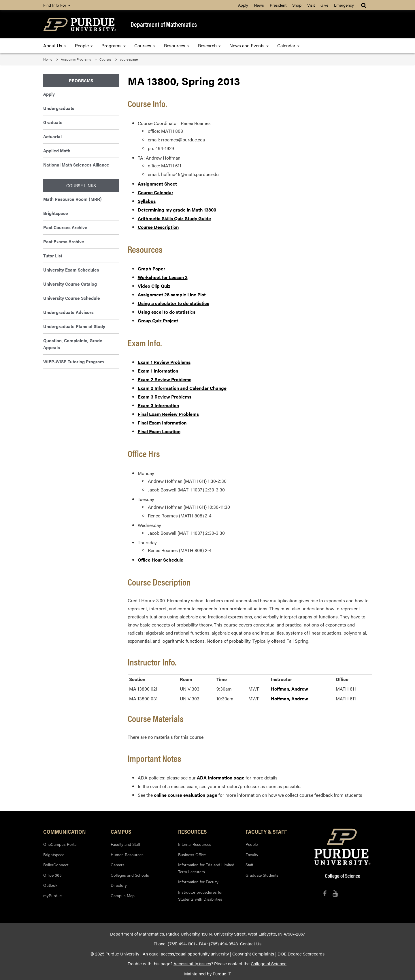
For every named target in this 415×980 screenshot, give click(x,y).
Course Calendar (155, 192)
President (278, 5)
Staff (249, 865)
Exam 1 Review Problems (164, 362)
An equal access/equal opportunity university (186, 954)
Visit (311, 5)
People (84, 45)
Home (48, 59)
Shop (297, 5)
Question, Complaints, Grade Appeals (73, 344)
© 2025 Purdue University (115, 954)
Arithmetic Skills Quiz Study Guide (174, 218)
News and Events (249, 45)
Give (324, 5)
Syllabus (147, 201)
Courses (145, 45)
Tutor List (53, 256)
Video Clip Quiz (154, 286)
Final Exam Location (159, 431)
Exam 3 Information (158, 405)
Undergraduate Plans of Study (74, 326)
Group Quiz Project (158, 320)
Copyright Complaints (253, 954)
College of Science (269, 964)
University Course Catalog (70, 284)
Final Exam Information (162, 423)
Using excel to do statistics (167, 312)
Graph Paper (151, 269)
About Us (55, 45)
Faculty (252, 854)
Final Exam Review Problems (168, 414)
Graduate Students (262, 875)
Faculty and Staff (125, 844)
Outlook (50, 885)
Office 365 (52, 875)
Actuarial (52, 136)
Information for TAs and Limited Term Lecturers (206, 868)
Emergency (344, 5)
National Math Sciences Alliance (76, 165)
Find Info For (57, 5)
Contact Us (251, 944)
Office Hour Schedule (161, 560)
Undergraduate (59, 108)
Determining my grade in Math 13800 (177, 210)
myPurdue (52, 895)
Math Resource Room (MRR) (72, 199)
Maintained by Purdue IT (207, 974)
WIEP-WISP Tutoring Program (74, 361)
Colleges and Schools (130, 875)
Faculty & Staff (266, 831)
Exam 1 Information (158, 371)
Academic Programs (76, 59)
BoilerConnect (56, 865)
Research (209, 45)
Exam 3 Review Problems (165, 397)
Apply (243, 5)
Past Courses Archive (65, 227)
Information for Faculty (198, 882)
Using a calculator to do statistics (173, 303)
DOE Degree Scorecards (301, 954)
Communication (65, 831)
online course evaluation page (186, 795)
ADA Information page (221, 778)
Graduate (53, 122)
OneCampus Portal (60, 844)
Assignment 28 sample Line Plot (172, 294)
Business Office (192, 854)
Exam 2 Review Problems (165, 379)
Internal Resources (195, 844)
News (259, 5)
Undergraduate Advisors (68, 312)
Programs (114, 45)
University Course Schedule (72, 298)
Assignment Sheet (157, 184)
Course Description (158, 227)
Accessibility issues (192, 964)
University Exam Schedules (71, 270)
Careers (118, 865)
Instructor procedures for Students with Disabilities (200, 895)
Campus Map (123, 895)
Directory (119, 885)
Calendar (288, 45)
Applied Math (57, 150)
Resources (177, 45)
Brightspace (56, 213)
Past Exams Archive (64, 241)
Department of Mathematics (164, 24)
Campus (121, 831)
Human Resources (127, 854)
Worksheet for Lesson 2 (163, 277)
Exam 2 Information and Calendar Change (182, 388)
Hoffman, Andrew (289, 689)
